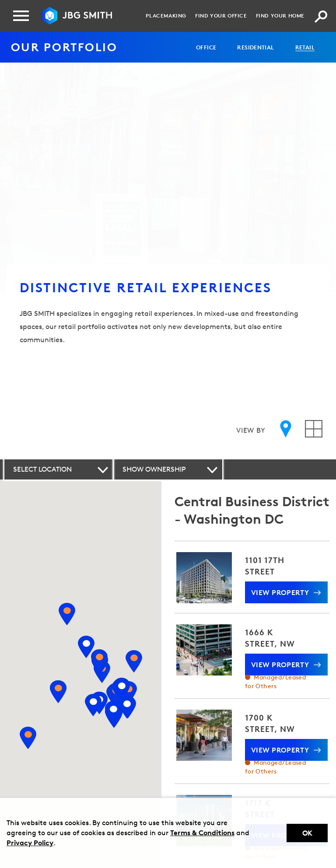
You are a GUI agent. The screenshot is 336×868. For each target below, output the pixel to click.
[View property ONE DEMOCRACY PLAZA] (86, 647)
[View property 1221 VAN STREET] (127, 707)
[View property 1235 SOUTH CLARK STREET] (113, 713)
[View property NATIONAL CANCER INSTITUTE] (66, 614)
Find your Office (221, 16)
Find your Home (280, 16)
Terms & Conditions (202, 833)
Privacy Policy (30, 843)
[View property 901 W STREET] (122, 689)
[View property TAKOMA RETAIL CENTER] (134, 661)
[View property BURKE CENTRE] (28, 738)
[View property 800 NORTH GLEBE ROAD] (93, 705)
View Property (280, 592)
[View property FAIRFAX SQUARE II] (58, 692)
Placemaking (166, 16)
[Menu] (21, 16)
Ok (307, 833)
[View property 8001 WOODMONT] (99, 661)
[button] (59, 469)
